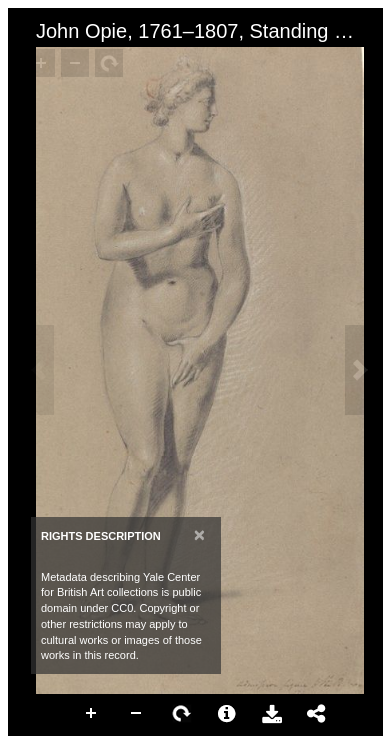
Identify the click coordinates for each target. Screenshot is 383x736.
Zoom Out (137, 714)
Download (272, 714)
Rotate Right (182, 714)
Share (317, 714)
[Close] (199, 534)
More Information (227, 714)
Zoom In (92, 714)
